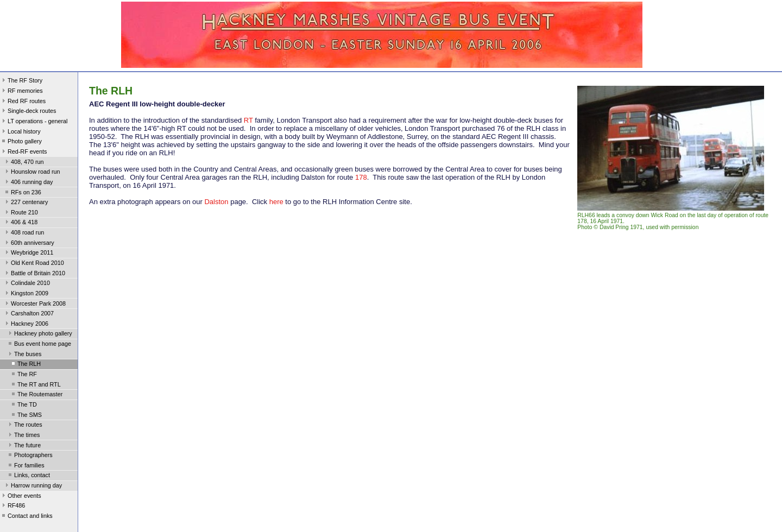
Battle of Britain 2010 (34, 274)
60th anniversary (29, 244)
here (276, 202)
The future (24, 446)
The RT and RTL (35, 385)
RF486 (12, 506)
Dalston (216, 202)
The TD (23, 406)
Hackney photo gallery (39, 334)
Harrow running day (33, 486)
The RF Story (21, 81)
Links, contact (28, 476)
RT (248, 120)
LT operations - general (34, 122)
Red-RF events (24, 153)
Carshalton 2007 (29, 314)
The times (23, 436)
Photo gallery (21, 142)
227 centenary (26, 203)
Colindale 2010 (27, 284)
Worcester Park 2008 (34, 305)
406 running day (28, 183)
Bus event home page (39, 345)
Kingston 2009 (26, 294)
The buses (24, 355)
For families (26, 466)
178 (361, 177)
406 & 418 (20, 223)
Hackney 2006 (26, 325)
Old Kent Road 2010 (34, 264)
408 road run (24, 233)
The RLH (25, 365)
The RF (23, 375)
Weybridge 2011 (28, 254)
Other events (21, 497)
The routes (24, 426)
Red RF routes (23, 102)
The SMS (26, 416)
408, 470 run (24, 163)
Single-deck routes (28, 112)
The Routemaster (36, 395)
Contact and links (26, 517)
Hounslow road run (32, 173)
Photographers (30, 456)
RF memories (21, 92)
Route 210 (21, 213)
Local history (20, 132)
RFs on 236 (22, 193)
